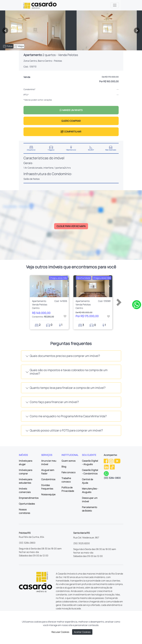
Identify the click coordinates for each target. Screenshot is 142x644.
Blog (64, 467)
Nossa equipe (48, 494)
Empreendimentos (29, 498)
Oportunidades (27, 504)
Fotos (8, 46)
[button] (33, 286)
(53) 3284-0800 (112, 478)
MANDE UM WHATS (71, 110)
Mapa (19, 46)
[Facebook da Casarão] (106, 461)
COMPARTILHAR (71, 132)
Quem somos (68, 461)
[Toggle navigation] (115, 5)
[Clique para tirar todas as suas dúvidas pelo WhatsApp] (137, 304)
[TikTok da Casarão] (112, 467)
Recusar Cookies (60, 632)
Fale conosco (68, 472)
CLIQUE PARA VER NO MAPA (71, 226)
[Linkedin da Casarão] (107, 467)
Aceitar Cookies (82, 632)
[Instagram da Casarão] (111, 461)
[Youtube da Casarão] (117, 461)
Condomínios (48, 479)
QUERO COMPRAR (71, 121)
